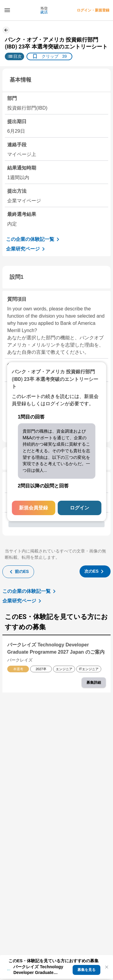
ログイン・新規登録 (93, 10)
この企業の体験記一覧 (34, 239)
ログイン (80, 508)
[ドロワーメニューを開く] (7, 10)
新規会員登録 (33, 508)
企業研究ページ (27, 249)
